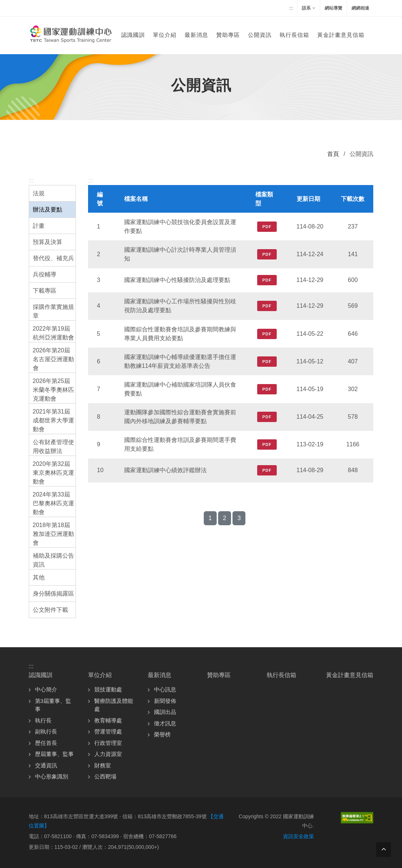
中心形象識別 (52, 776)
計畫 (39, 226)
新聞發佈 (165, 701)
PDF (267, 227)
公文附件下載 (50, 610)
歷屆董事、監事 (54, 754)
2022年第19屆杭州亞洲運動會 (53, 333)
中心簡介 (46, 689)
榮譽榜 (162, 734)
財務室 (103, 765)
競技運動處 (108, 689)
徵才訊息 (165, 723)
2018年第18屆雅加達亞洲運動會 (53, 534)
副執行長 (46, 731)
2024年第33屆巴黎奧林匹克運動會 (53, 503)
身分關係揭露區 (53, 594)
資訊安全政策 (298, 836)
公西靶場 (105, 776)
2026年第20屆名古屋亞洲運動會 (53, 359)
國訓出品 (165, 712)
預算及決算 (48, 242)
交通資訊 (46, 765)
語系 (309, 8)
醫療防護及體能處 (114, 705)
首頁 (333, 154)
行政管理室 (108, 743)
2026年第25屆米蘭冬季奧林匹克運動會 (53, 390)
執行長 (43, 720)
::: (291, 8)
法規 (39, 193)
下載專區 (45, 291)
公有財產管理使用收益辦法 (53, 447)
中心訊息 (165, 689)
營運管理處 (108, 731)
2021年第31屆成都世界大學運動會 (53, 420)
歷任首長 (46, 743)
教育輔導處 (108, 720)
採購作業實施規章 (53, 311)
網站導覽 (333, 8)
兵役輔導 (45, 274)
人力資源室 (108, 754)
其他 (39, 577)
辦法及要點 (48, 210)
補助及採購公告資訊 (53, 560)
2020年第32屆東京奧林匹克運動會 (53, 473)
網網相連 (360, 8)
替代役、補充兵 (53, 258)
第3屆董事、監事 (53, 705)
